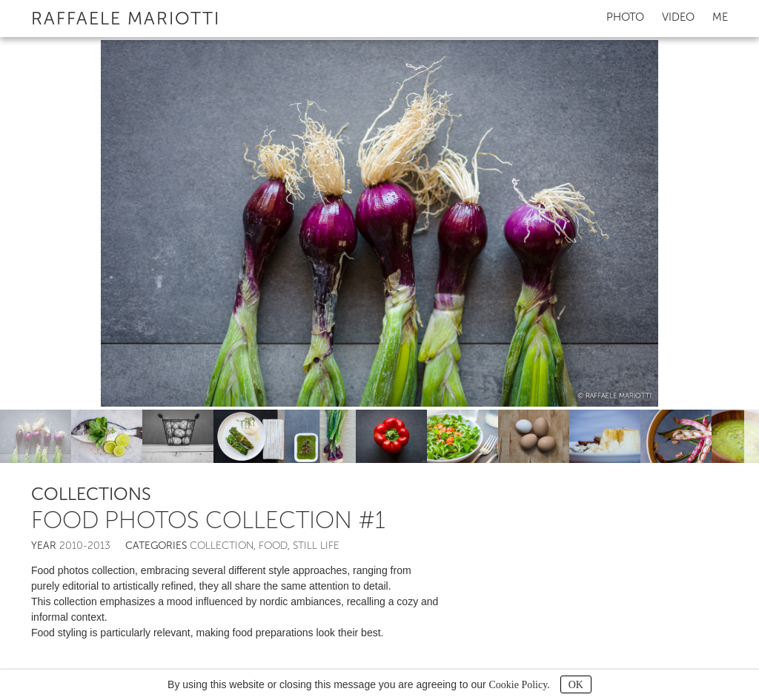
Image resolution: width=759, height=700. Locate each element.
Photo (625, 17)
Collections (91, 494)
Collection (222, 546)
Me (720, 17)
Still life (316, 546)
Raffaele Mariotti (126, 18)
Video (678, 17)
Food (273, 546)
